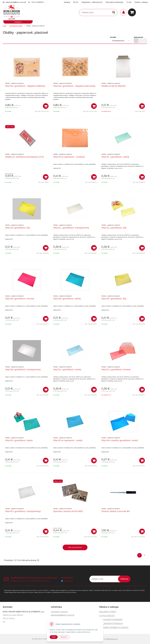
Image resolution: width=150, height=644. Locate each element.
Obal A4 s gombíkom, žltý (17, 228)
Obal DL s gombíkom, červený (116, 369)
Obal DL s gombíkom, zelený (115, 157)
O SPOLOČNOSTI (107, 616)
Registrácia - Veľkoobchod (92, 2)
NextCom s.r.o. (112, 639)
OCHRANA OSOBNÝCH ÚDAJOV (114, 627)
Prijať (54, 637)
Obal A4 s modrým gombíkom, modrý (120, 440)
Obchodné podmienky (114, 2)
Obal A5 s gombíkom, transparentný (23, 511)
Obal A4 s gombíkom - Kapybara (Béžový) (25, 86)
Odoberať (124, 579)
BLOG (76, 2)
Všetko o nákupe (141, 2)
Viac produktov (75, 547)
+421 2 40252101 (37, 2)
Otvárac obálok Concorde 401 (116, 511)
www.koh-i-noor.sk (59, 612)
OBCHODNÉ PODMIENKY (111, 620)
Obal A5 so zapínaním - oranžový (69, 157)
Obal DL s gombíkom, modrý (67, 369)
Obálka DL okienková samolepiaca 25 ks (24, 157)
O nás (129, 2)
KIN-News (68, 581)
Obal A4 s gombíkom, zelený (67, 299)
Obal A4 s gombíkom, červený (20, 299)
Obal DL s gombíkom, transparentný (71, 228)
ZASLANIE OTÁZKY (108, 612)
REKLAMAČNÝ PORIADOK (111, 624)
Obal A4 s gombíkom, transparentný (23, 369)
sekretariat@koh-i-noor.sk (16, 2)
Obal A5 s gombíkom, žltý (114, 299)
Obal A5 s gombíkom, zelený (19, 440)
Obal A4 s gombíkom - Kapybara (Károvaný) (74, 86)
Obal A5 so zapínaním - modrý (68, 440)
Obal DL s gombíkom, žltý (114, 228)
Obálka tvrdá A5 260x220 (113, 86)
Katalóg (67, 2)
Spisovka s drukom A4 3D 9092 (68, 511)
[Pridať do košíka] (46, 106)
